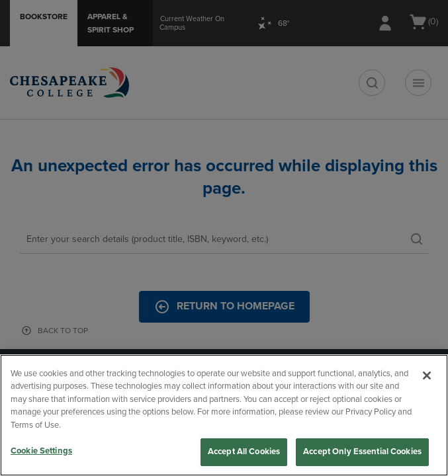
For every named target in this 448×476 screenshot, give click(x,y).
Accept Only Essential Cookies (362, 452)
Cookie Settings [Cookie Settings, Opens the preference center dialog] (41, 451)
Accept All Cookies (244, 452)
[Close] (427, 376)
